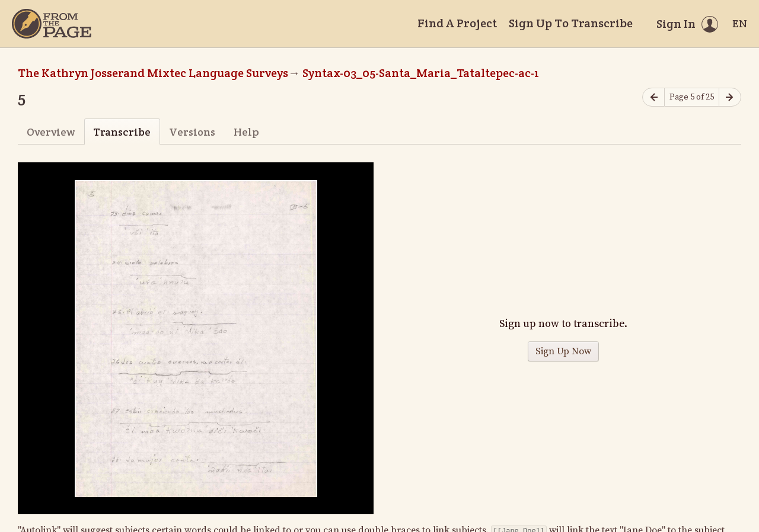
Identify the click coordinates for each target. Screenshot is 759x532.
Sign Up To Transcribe (571, 23)
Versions (192, 132)
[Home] (52, 24)
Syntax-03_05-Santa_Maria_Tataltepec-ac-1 (421, 73)
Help (246, 132)
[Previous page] (653, 97)
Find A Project (457, 23)
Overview (51, 132)
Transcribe (122, 132)
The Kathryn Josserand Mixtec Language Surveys (153, 73)
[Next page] (730, 97)
